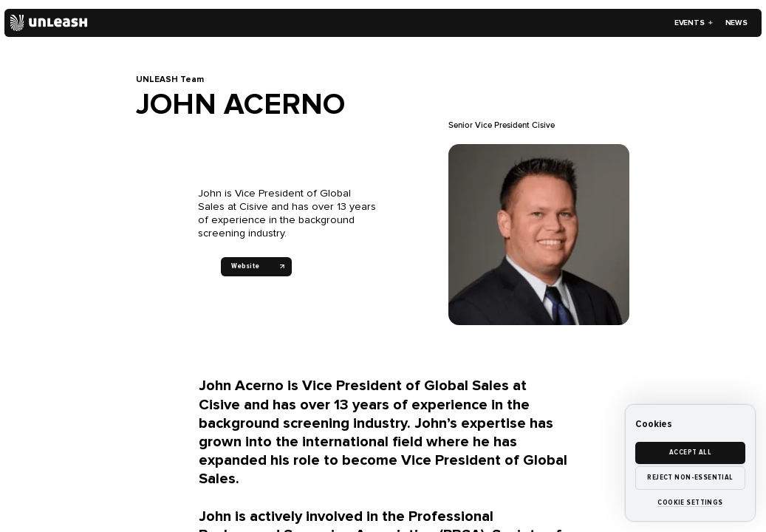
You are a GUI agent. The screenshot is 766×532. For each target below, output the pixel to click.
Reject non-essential (690, 477)
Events (694, 23)
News (736, 23)
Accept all (690, 452)
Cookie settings (690, 502)
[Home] (49, 23)
